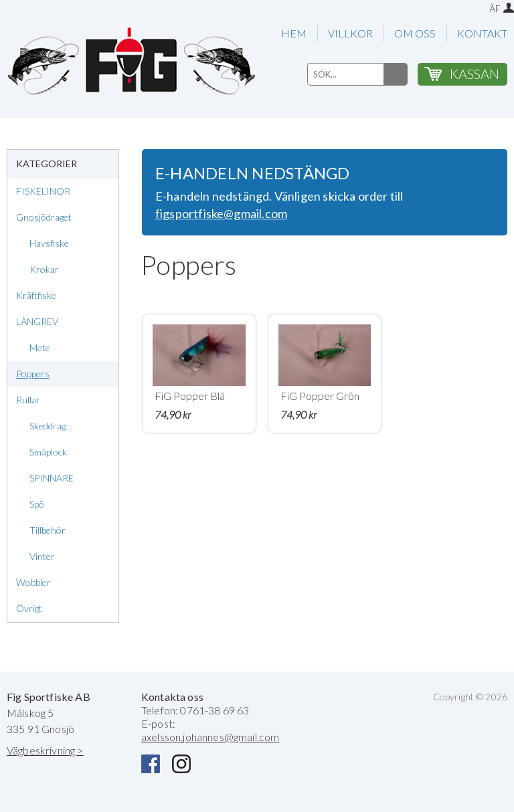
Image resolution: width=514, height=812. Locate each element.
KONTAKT (482, 33)
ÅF (495, 8)
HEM (294, 33)
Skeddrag (48, 426)
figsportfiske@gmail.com (221, 213)
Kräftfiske (36, 295)
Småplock (48, 452)
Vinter (42, 556)
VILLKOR (350, 33)
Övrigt (29, 608)
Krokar (44, 269)
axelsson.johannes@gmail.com (210, 737)
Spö (37, 504)
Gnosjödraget (44, 217)
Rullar (28, 400)
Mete (40, 347)
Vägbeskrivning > (45, 750)
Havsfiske (49, 243)
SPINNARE (52, 478)
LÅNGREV (37, 321)
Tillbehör (48, 530)
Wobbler (33, 582)
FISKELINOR (43, 191)
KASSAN (475, 74)
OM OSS (415, 33)
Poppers (33, 374)
